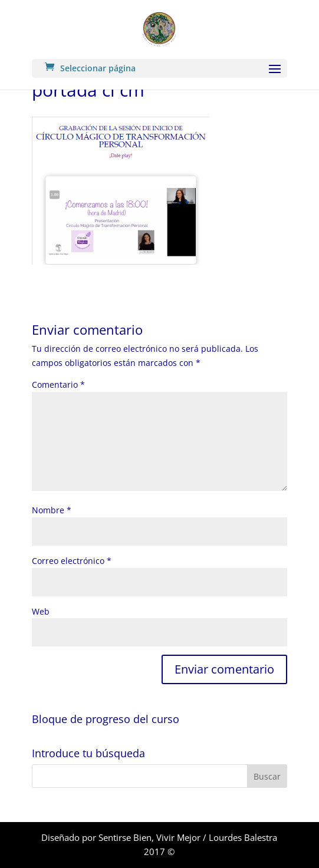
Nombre (52, 510)
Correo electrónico (72, 561)
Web (41, 611)
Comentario (58, 385)
